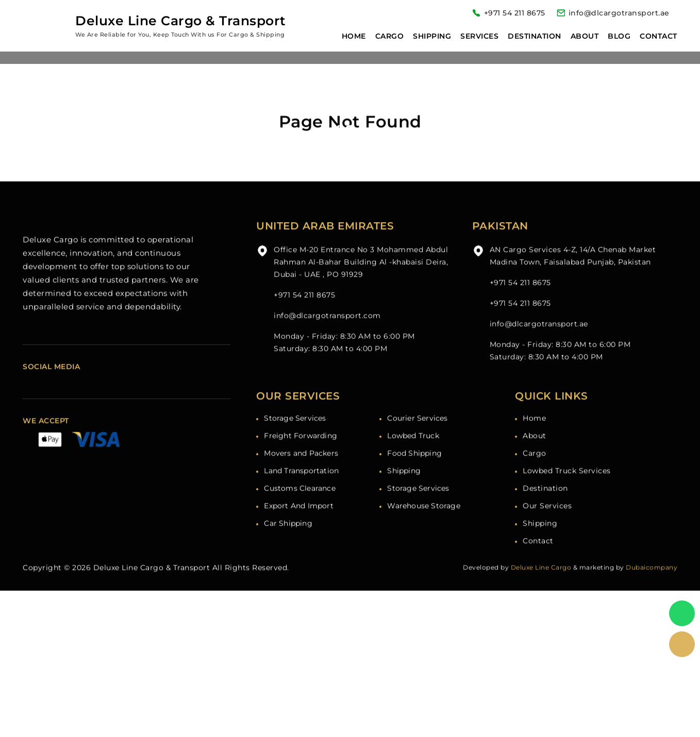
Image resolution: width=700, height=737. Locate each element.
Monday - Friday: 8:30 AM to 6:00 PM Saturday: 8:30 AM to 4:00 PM (344, 359)
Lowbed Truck (413, 453)
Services (479, 36)
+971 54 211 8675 (515, 13)
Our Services (547, 523)
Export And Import (298, 523)
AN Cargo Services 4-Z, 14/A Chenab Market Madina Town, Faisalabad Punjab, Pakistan (573, 273)
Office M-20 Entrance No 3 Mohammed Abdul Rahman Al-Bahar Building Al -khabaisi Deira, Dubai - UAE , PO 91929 (361, 279)
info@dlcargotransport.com (327, 332)
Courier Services (417, 435)
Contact (659, 36)
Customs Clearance (299, 505)
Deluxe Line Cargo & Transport (152, 584)
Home (354, 36)
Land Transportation (301, 488)
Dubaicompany (652, 584)
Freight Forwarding (301, 453)
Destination (535, 36)
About (585, 36)
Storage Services (295, 435)
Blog (619, 36)
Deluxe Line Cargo (541, 584)
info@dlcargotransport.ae (619, 13)
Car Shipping (288, 540)
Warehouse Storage (423, 523)
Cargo (390, 36)
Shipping (432, 36)
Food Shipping (414, 470)
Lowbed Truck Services (567, 488)
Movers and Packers (301, 470)
